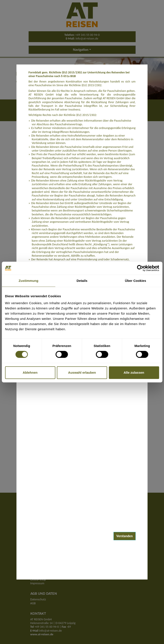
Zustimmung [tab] (28, 281)
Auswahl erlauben (82, 372)
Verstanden (125, 536)
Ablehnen (30, 372)
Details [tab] (82, 281)
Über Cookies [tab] (136, 281)
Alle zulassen (134, 372)
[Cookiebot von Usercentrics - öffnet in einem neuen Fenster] (140, 268)
